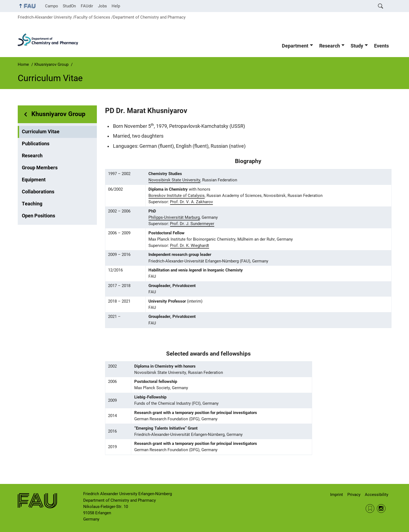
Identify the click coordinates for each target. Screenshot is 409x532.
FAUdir (87, 6)
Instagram (381, 509)
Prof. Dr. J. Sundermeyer (192, 224)
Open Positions (38, 216)
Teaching (32, 204)
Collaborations (38, 192)
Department (295, 46)
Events (381, 46)
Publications (36, 144)
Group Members (40, 168)
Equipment (34, 180)
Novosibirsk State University (174, 180)
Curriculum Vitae (41, 132)
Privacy (354, 495)
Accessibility (377, 495)
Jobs (102, 6)
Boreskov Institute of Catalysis (177, 196)
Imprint (337, 495)
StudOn (69, 6)
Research (330, 46)
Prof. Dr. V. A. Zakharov (191, 202)
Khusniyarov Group (58, 114)
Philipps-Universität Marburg (174, 217)
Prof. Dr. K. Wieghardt (189, 246)
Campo (52, 6)
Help (116, 6)
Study (357, 46)
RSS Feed (370, 509)
